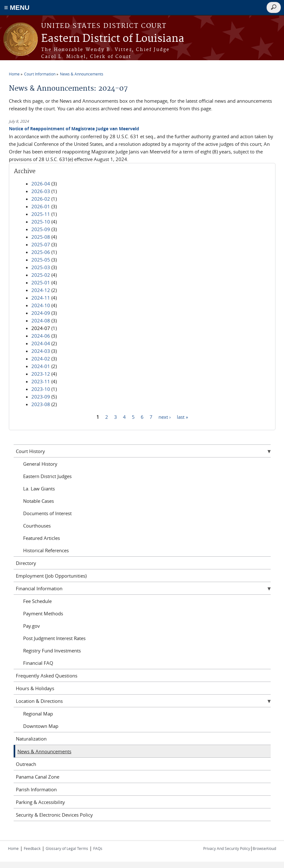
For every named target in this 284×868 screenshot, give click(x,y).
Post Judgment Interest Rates (54, 638)
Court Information (40, 74)
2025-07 (41, 244)
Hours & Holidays (35, 688)
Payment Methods (43, 613)
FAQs (98, 848)
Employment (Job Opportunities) (51, 576)
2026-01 (41, 206)
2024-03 (41, 351)
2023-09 (41, 397)
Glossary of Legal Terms (67, 848)
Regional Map (38, 714)
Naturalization (31, 739)
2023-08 (41, 404)
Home (14, 74)
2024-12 (41, 290)
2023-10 (41, 389)
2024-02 (41, 359)
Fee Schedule (37, 601)
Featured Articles (42, 538)
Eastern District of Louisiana (113, 39)
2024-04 (41, 343)
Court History (30, 451)
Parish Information (36, 789)
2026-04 (41, 184)
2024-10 (41, 305)
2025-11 (41, 214)
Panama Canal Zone (38, 777)
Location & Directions (39, 701)
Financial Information (39, 588)
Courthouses (37, 526)
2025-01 (41, 282)
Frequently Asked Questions (47, 676)
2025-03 (41, 267)
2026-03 (41, 191)
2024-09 (41, 313)
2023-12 (41, 374)
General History (40, 464)
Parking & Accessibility (40, 802)
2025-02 (41, 275)
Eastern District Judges (47, 476)
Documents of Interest (47, 513)
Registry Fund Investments (52, 651)
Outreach (26, 764)
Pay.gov (32, 626)
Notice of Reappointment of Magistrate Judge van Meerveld (74, 129)
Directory (26, 563)
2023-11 (41, 381)
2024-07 (41, 328)
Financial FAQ (38, 663)
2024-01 (41, 366)
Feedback (32, 848)
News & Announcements (82, 74)
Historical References (46, 550)
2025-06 (41, 252)
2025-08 (41, 237)
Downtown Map (41, 726)
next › (165, 417)
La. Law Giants (39, 489)
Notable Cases (39, 501)
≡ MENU (17, 7)
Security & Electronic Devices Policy (54, 815)
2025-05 (41, 260)
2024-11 (41, 298)
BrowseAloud (264, 848)
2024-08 (41, 321)
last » (182, 417)
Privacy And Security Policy (227, 848)
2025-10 (41, 222)
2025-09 (41, 229)
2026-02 (41, 199)
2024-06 (41, 336)
